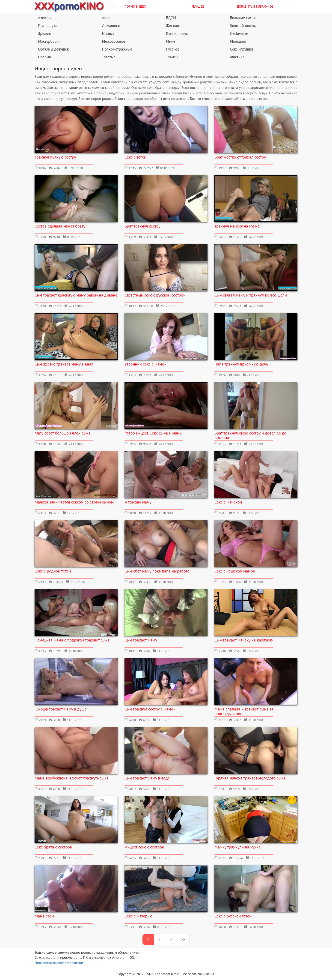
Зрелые (44, 33)
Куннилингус (177, 33)
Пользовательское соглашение (59, 963)
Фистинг (237, 57)
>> (183, 939)
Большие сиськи (244, 18)
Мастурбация (49, 41)
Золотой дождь (243, 26)
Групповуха (48, 26)
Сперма (44, 57)
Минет (171, 41)
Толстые (109, 57)
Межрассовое (114, 41)
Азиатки (45, 18)
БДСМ (171, 18)
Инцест (108, 33)
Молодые (238, 41)
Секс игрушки (241, 49)
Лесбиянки (239, 33)
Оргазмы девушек (53, 49)
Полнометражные (117, 49)
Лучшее (198, 6)
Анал (106, 18)
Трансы (172, 57)
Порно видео (135, 6)
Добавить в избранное (255, 6)
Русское (173, 49)
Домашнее (111, 26)
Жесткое (173, 26)
